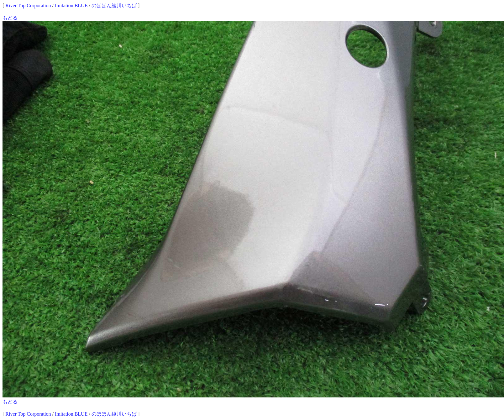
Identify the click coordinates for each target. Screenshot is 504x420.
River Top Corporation (28, 5)
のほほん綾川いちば (114, 5)
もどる (10, 18)
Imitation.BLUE (71, 5)
